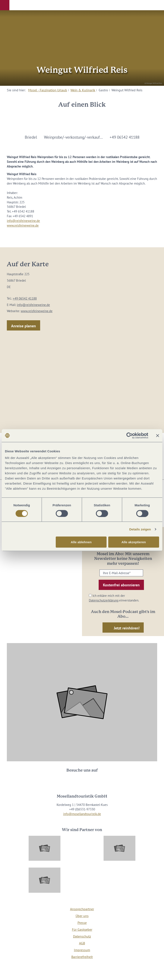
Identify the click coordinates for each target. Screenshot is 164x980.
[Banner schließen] (158, 435)
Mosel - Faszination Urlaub (48, 90)
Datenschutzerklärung (104, 600)
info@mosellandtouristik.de (82, 814)
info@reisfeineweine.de (23, 221)
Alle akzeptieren (134, 542)
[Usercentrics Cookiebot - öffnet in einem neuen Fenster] (130, 435)
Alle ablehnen (81, 542)
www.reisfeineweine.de (23, 225)
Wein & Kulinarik (83, 90)
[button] (5, 5)
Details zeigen (140, 529)
